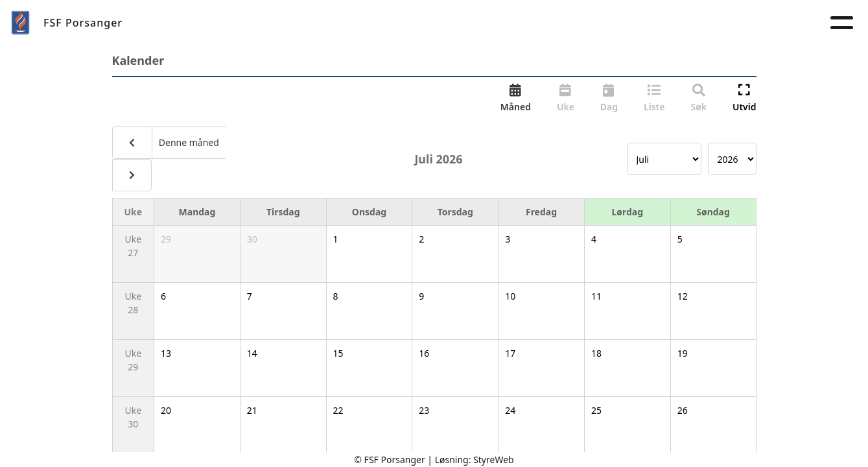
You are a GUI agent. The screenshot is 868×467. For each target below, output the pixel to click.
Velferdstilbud (400, 22)
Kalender (487, 22)
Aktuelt (316, 22)
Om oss (255, 22)
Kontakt (563, 22)
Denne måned (188, 142)
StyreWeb (494, 460)
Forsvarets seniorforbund (689, 22)
